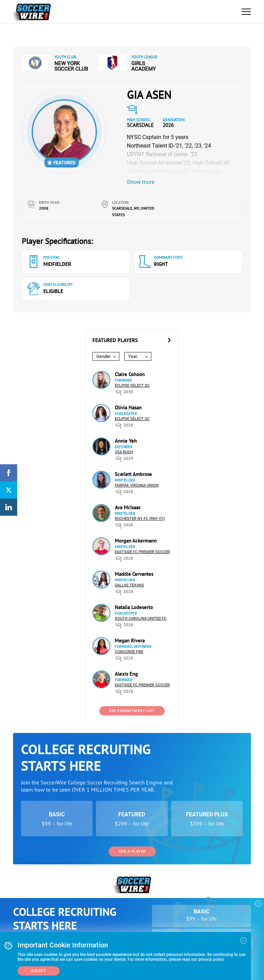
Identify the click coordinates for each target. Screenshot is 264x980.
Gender (103, 356)
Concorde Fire (129, 652)
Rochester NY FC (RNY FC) (140, 519)
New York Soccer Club (71, 66)
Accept (38, 971)
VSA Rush (124, 452)
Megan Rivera (130, 640)
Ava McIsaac (128, 507)
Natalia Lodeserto (134, 607)
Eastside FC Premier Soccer (142, 552)
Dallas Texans (129, 585)
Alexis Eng (126, 674)
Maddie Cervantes (134, 574)
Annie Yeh (126, 441)
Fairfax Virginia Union (137, 485)
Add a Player (132, 851)
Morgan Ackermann (136, 541)
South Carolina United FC (141, 619)
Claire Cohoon (130, 374)
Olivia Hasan (128, 407)
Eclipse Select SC (132, 386)
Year (133, 356)
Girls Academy (144, 66)
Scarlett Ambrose (133, 474)
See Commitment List (132, 711)
